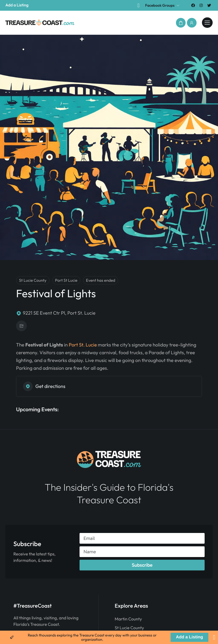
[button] (181, 23)
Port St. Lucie (83, 345)
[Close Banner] (214, 637)
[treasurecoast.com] (207, 23)
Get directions (44, 386)
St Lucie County (129, 628)
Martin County (128, 619)
